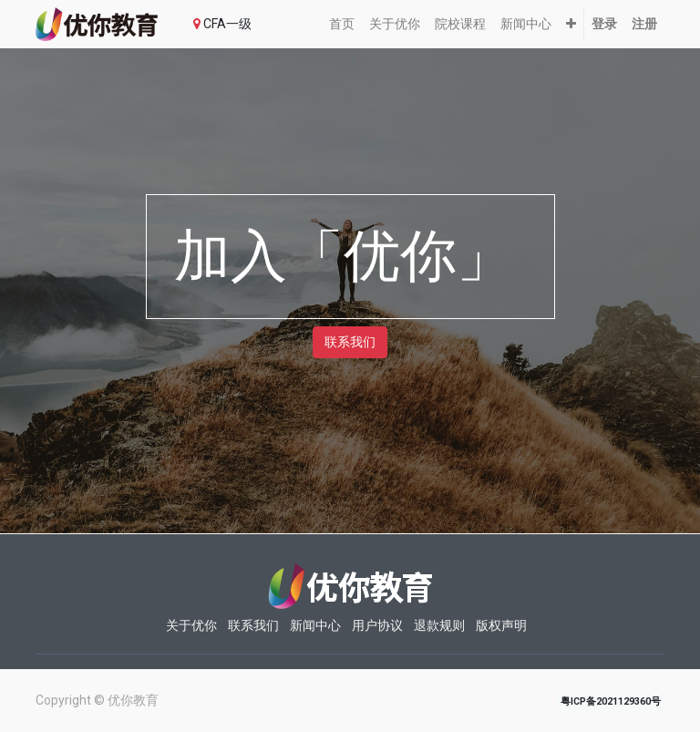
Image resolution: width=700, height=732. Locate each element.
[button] (571, 24)
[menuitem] (342, 24)
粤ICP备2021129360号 (611, 701)
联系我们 (350, 342)
